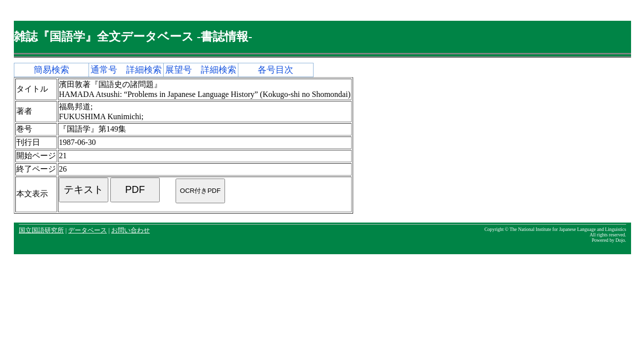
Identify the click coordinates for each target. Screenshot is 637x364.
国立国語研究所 (41, 230)
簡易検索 (51, 70)
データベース (88, 230)
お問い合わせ (131, 230)
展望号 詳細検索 (201, 70)
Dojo (620, 240)
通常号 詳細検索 (126, 70)
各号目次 (275, 70)
